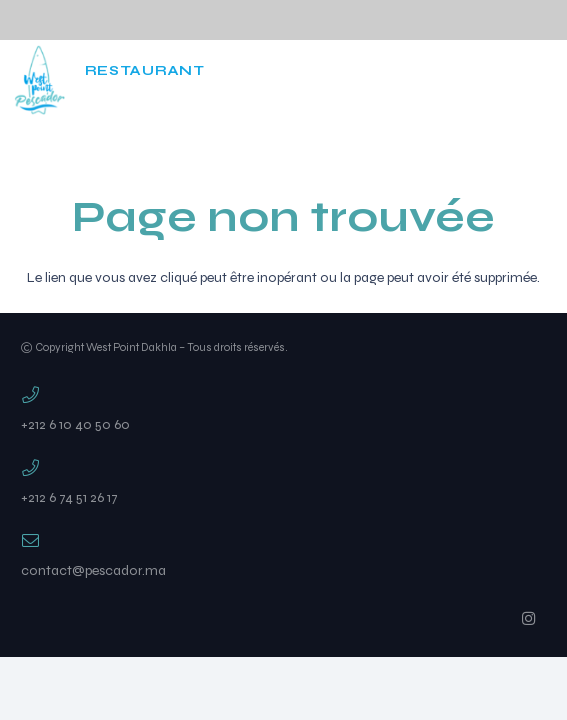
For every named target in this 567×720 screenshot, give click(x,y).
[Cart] (488, 80)
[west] (39, 80)
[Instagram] (440, 80)
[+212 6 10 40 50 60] (283, 397)
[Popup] (541, 80)
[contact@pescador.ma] (283, 543)
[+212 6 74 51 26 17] (283, 470)
